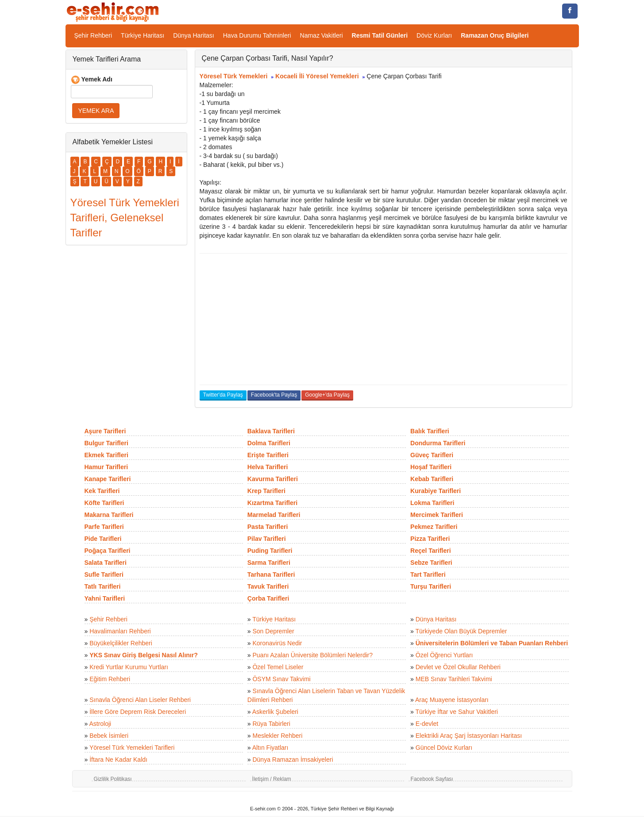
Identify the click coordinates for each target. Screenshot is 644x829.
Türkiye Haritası (143, 35)
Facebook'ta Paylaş (274, 395)
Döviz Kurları (434, 35)
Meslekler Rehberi (277, 736)
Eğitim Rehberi (110, 679)
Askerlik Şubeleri (275, 712)
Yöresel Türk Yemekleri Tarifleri (132, 748)
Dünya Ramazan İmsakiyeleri (293, 760)
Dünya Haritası (194, 35)
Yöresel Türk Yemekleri (234, 76)
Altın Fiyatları (270, 748)
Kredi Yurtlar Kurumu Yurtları (129, 667)
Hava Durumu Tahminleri (257, 35)
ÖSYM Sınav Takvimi (281, 679)
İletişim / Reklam (272, 779)
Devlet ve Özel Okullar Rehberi (458, 667)
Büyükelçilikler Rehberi (121, 643)
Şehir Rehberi (93, 35)
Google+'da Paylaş (327, 395)
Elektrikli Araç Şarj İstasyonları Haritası (469, 736)
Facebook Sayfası (432, 779)
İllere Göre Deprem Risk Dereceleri (138, 712)
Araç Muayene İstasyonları (452, 700)
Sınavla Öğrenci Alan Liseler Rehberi (140, 700)
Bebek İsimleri (109, 736)
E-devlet (427, 724)
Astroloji (100, 724)
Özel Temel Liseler (278, 667)
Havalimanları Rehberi (120, 631)
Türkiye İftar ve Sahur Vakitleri (457, 712)
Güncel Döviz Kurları (444, 748)
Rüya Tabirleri (271, 724)
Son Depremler (273, 631)
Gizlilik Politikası (113, 779)
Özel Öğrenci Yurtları (444, 655)
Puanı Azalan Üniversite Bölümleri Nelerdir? (312, 655)
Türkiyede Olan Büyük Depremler (461, 631)
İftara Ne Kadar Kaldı (118, 760)
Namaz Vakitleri (322, 35)
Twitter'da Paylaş (223, 395)
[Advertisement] (384, 319)
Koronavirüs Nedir (277, 643)
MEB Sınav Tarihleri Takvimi (454, 679)
